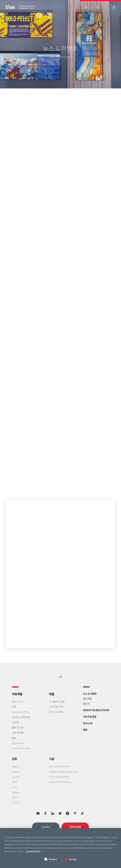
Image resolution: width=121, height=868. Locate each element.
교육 (14, 707)
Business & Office (21, 712)
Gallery (15, 766)
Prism (15, 782)
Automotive (18, 743)
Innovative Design (21, 748)
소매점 (15, 722)
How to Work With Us (60, 782)
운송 (14, 738)
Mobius (16, 792)
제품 (52, 694)
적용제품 (17, 694)
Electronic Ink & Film (59, 766)
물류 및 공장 (18, 728)
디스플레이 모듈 (57, 702)
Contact (46, 827)
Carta (15, 787)
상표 (14, 759)
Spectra (16, 777)
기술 (52, 759)
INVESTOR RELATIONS (96, 710)
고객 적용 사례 (56, 707)
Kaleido (16, 772)
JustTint (16, 803)
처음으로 (9, 18)
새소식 (86, 704)
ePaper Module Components (64, 772)
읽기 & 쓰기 (18, 702)
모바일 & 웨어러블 (21, 717)
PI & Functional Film (59, 777)
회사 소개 (88, 723)
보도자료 (87, 699)
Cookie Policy (33, 851)
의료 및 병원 (18, 733)
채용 (85, 730)
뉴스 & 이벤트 (90, 694)
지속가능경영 (90, 717)
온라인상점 (75, 827)
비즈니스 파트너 (57, 712)
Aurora (15, 797)
